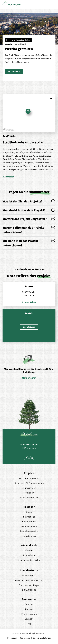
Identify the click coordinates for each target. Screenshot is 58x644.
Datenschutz (25, 638)
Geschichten (29, 555)
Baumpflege (29, 517)
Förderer (29, 550)
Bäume (29, 512)
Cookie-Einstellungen (42, 638)
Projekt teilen (29, 302)
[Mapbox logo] (9, 130)
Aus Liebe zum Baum (29, 478)
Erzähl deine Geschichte (29, 560)
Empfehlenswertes (29, 531)
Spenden (29, 619)
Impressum (12, 638)
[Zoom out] (51, 102)
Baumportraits (29, 521)
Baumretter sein (29, 526)
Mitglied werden (29, 614)
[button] (14, 72)
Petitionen (29, 493)
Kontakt (29, 609)
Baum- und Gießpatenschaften (29, 483)
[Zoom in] (51, 98)
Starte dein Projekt (29, 497)
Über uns (29, 604)
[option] (29, 367)
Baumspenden (29, 488)
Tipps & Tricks (29, 536)
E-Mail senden (29, 448)
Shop (29, 624)
